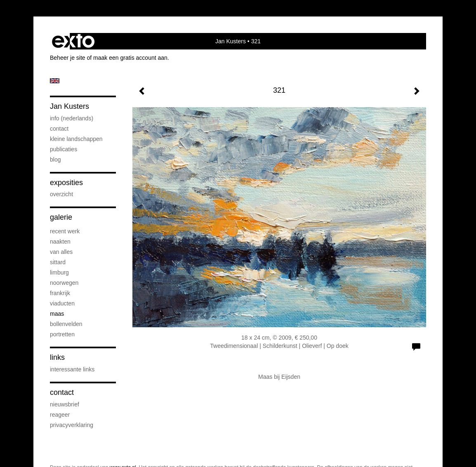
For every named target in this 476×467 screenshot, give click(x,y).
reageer (60, 415)
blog (55, 160)
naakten (60, 242)
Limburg (59, 272)
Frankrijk (60, 293)
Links (57, 357)
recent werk (65, 231)
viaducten (62, 303)
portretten (62, 334)
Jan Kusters (231, 41)
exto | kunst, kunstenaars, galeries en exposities (73, 41)
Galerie (61, 217)
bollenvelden (66, 324)
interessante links (72, 369)
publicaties (64, 149)
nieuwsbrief (65, 404)
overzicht (61, 194)
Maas (57, 314)
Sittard (58, 262)
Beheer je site (68, 58)
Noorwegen (64, 283)
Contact (62, 392)
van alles (61, 252)
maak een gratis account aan (130, 58)
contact (59, 129)
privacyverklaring (72, 425)
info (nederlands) (72, 118)
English (55, 81)
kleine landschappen (76, 139)
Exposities (66, 183)
